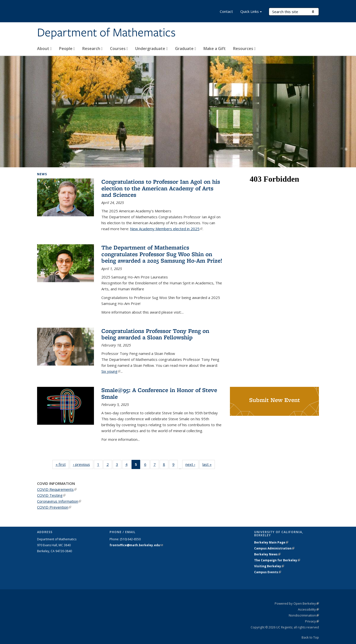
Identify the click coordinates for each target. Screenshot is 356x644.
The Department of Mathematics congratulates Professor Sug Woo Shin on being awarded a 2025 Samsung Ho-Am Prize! (162, 254)
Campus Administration (274, 548)
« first (62, 464)
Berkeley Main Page (271, 542)
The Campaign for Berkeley (277, 560)
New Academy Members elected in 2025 (166, 229)
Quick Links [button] (251, 12)
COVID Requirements (57, 489)
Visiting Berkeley (269, 566)
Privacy (312, 621)
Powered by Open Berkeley (297, 603)
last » (209, 464)
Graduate (186, 49)
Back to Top (310, 637)
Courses (119, 49)
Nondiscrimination (304, 615)
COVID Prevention (54, 507)
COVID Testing (51, 495)
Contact (226, 11)
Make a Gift (215, 49)
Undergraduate (151, 49)
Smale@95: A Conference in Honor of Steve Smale (159, 393)
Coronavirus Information (59, 501)
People (67, 49)
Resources (244, 49)
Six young (111, 371)
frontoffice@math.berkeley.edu (136, 545)
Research (92, 49)
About (44, 49)
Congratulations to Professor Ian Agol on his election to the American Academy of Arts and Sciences (161, 188)
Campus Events (268, 572)
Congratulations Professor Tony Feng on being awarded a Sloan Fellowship (155, 334)
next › (192, 464)
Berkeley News (267, 554)
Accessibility (308, 609)
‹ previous (83, 464)
